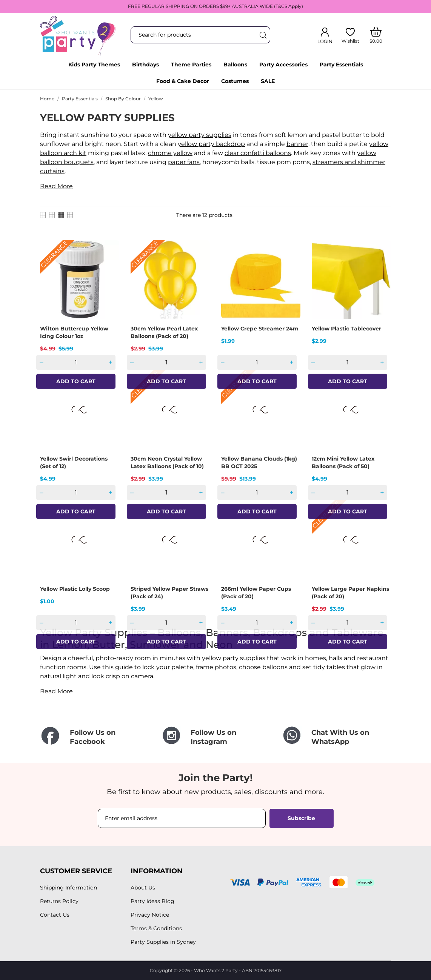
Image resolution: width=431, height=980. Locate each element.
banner (297, 144)
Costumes (235, 81)
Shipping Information (68, 888)
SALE (268, 81)
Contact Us (55, 915)
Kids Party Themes (94, 65)
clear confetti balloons (258, 153)
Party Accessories (283, 65)
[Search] (263, 35)
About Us (143, 888)
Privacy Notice (150, 915)
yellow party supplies (200, 135)
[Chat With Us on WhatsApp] (336, 737)
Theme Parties (191, 65)
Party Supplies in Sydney (163, 942)
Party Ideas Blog (152, 901)
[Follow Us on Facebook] (95, 737)
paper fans (184, 162)
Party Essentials (341, 65)
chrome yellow (170, 153)
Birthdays (145, 65)
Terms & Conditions (156, 928)
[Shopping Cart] (376, 35)
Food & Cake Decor (183, 81)
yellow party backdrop (211, 144)
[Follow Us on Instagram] (215, 737)
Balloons (235, 65)
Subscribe (301, 818)
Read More (56, 186)
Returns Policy (59, 901)
